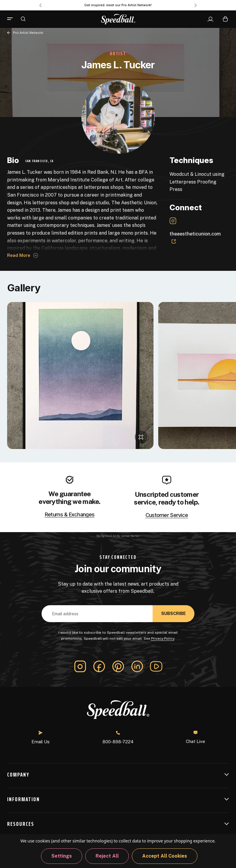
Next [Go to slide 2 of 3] (196, 5)
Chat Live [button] (195, 737)
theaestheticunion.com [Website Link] (195, 238)
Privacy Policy (163, 638)
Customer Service (167, 515)
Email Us (41, 737)
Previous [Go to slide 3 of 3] (40, 5)
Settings (62, 856)
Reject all (107, 856)
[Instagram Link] (173, 221)
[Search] (23, 19)
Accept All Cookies (165, 856)
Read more (19, 255)
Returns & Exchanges (70, 515)
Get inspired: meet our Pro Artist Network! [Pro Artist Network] (118, 5)
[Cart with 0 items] (225, 19)
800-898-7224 (118, 737)
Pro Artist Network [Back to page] (28, 33)
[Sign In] (210, 19)
